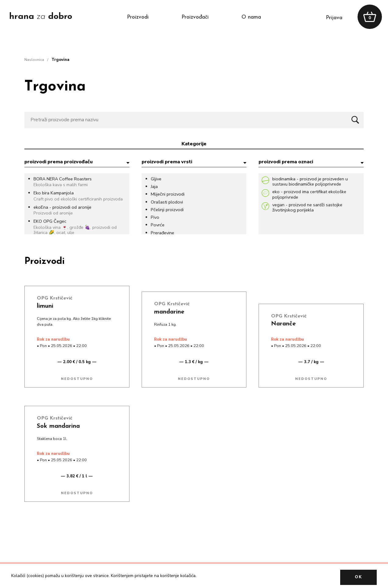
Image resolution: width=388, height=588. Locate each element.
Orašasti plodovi (167, 202)
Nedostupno (77, 379)
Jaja (154, 187)
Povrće (158, 225)
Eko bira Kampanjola (54, 193)
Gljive (156, 179)
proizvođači (195, 17)
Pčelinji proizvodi (167, 210)
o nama (251, 17)
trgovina (60, 60)
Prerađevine (162, 233)
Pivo (155, 217)
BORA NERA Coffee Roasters (63, 179)
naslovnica (34, 60)
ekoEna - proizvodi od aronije (62, 207)
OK (358, 577)
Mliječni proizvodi (168, 194)
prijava (334, 18)
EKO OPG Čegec (50, 221)
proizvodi (138, 17)
